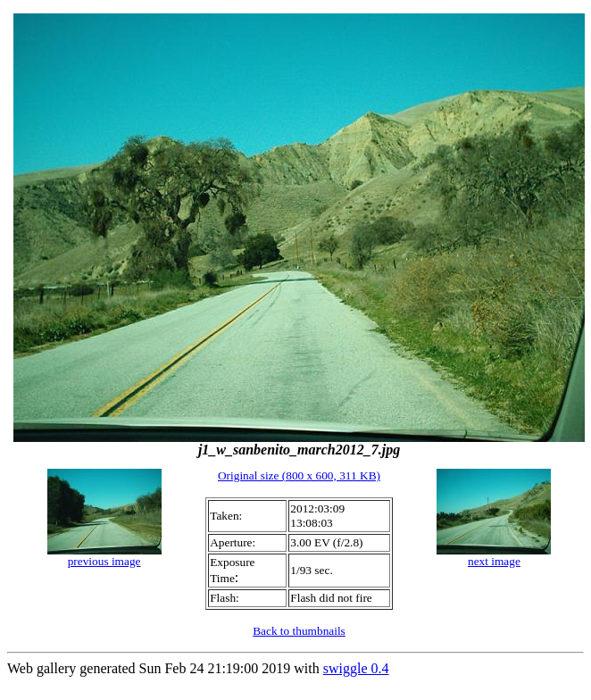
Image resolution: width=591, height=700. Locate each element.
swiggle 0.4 (356, 668)
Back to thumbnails (299, 631)
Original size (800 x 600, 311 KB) (299, 475)
